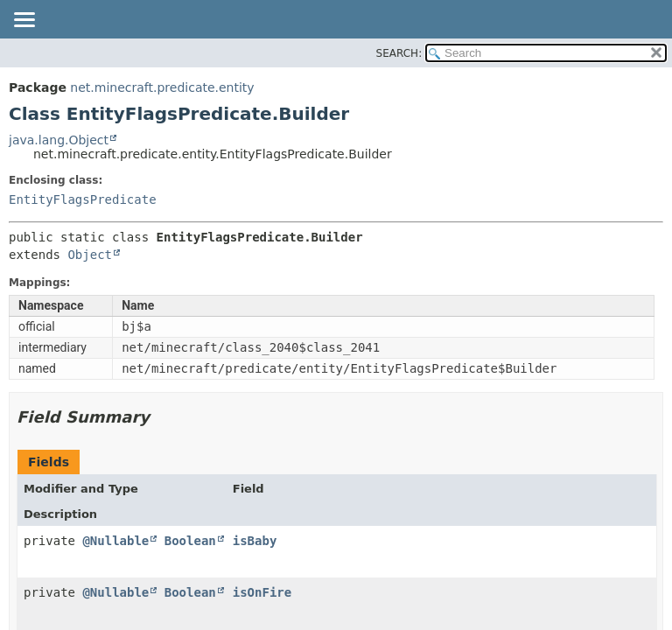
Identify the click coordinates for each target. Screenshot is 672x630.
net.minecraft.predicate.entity (162, 87)
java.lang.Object (59, 140)
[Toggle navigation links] (24, 21)
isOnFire (262, 592)
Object (90, 255)
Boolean (190, 541)
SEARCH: (399, 53)
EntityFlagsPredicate (83, 199)
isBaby (255, 541)
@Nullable (115, 541)
